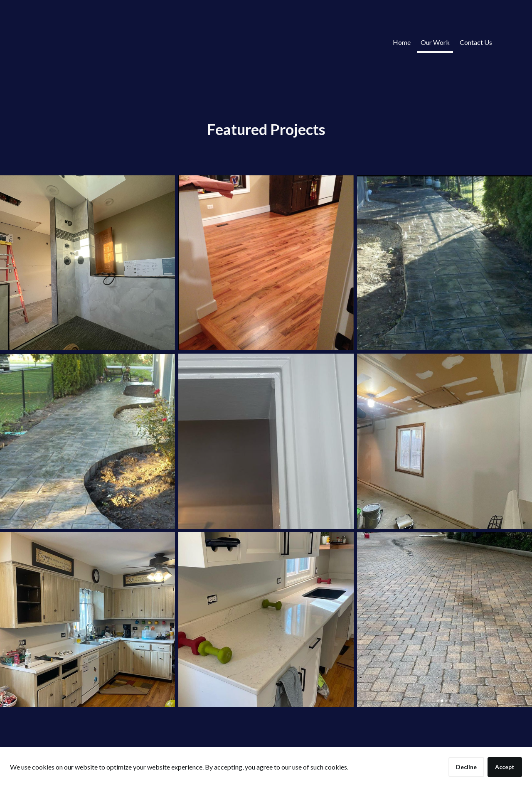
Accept (505, 767)
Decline (466, 767)
